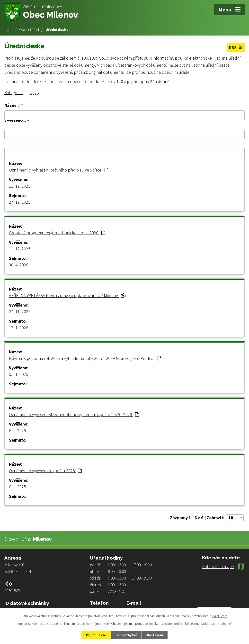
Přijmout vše (95, 635)
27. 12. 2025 (20, 202)
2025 (35, 93)
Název (12, 105)
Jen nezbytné (127, 635)
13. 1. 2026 (19, 327)
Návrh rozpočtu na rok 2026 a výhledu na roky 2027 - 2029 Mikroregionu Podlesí (85, 358)
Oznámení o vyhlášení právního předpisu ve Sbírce (59, 170)
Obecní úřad (29, 29)
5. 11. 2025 (19, 374)
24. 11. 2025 (20, 311)
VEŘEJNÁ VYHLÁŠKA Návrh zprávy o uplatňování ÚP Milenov (67, 295)
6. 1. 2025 (18, 430)
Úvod (9, 29)
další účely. (220, 616)
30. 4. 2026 (19, 265)
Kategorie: (13, 93)
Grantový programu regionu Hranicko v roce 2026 (57, 232)
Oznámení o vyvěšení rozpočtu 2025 (45, 470)
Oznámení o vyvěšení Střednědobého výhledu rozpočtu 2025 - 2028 (74, 414)
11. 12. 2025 (20, 186)
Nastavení (156, 635)
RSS (235, 48)
